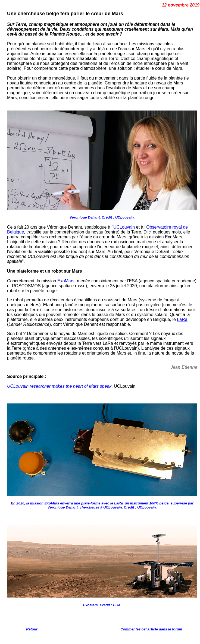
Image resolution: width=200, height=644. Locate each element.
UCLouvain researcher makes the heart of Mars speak (59, 386)
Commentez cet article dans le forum (151, 629)
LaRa (182, 319)
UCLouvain (124, 227)
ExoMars (66, 281)
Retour (32, 629)
